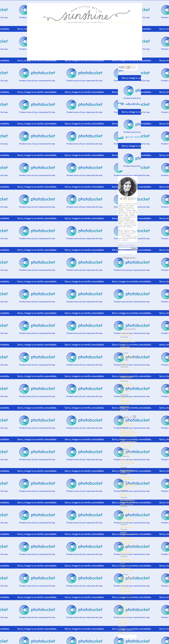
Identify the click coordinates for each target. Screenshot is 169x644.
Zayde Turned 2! (125, 379)
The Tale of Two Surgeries (128, 358)
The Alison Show (126, 452)
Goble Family (125, 401)
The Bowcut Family (127, 356)
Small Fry (123, 459)
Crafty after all (125, 569)
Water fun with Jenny (127, 335)
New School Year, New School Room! (127, 553)
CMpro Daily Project (127, 470)
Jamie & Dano (123, 618)
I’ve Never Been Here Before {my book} (127, 446)
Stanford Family (126, 404)
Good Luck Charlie (126, 372)
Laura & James (123, 609)
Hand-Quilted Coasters (127, 479)
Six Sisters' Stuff (126, 594)
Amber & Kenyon (124, 612)
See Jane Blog (125, 588)
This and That (124, 365)
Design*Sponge (125, 519)
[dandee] (123, 533)
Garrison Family (126, 340)
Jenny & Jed (122, 626)
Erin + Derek (124, 410)
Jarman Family (125, 391)
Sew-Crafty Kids (126, 582)
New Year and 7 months (128, 342)
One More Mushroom (128, 540)
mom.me (123, 585)
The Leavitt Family (126, 377)
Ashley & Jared (123, 623)
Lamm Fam (124, 363)
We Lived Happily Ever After (128, 579)
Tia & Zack (121, 603)
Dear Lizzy (124, 509)
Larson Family (125, 333)
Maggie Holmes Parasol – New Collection (128, 487)
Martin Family (125, 370)
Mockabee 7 (124, 551)
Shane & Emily (123, 621)
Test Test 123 (124, 454)
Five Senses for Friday (127, 534)
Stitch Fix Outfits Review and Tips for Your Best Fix (128, 436)
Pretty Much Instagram (127, 386)
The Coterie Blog (126, 591)
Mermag (123, 493)
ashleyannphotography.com (129, 442)
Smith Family (125, 407)
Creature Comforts (127, 528)
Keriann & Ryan (123, 615)
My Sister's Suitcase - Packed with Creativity (128, 432)
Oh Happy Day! (125, 477)
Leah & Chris (122, 606)
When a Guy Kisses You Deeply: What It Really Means (128, 463)
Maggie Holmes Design (128, 484)
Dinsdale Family (126, 384)
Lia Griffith (124, 422)
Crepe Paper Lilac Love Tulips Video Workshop (127, 425)
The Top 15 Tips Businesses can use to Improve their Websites (128, 543)
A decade (123, 393)
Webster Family (126, 398)
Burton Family (125, 347)
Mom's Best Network (127, 500)
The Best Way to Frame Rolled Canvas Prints (128, 503)
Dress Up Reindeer (126, 495)
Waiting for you (125, 472)
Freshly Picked (125, 560)
